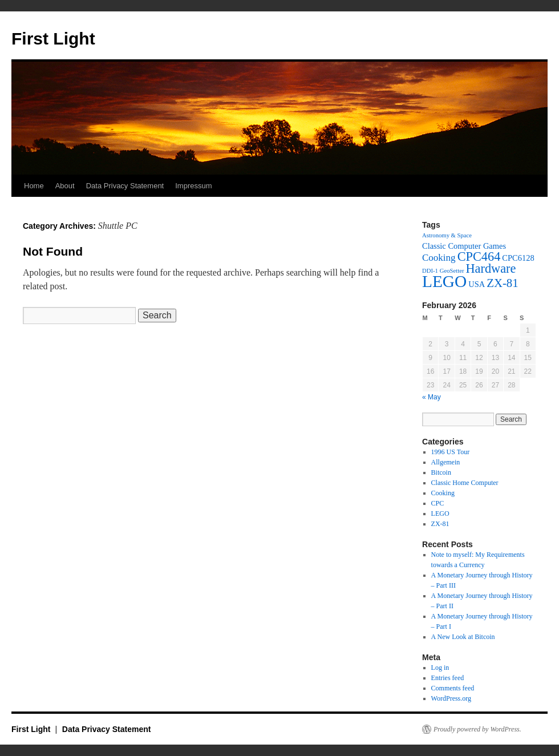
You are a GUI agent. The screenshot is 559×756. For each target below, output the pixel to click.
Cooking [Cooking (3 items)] (439, 258)
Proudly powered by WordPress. (477, 729)
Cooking (443, 493)
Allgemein (446, 462)
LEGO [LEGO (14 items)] (444, 281)
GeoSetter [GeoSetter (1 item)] (452, 271)
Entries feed (448, 678)
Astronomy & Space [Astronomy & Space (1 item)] (447, 235)
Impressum (193, 186)
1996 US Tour (451, 452)
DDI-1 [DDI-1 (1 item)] (430, 271)
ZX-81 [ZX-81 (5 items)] (503, 283)
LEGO (440, 514)
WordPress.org (451, 698)
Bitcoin (441, 472)
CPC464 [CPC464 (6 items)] (479, 256)
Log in (440, 668)
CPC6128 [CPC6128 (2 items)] (518, 258)
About (65, 186)
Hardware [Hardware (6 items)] (491, 268)
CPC (438, 503)
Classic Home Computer (465, 483)
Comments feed (453, 688)
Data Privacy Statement (125, 186)
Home (34, 186)
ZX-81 (440, 524)
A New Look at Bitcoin (463, 637)
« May (432, 397)
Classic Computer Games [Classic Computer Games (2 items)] (464, 246)
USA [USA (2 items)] (477, 284)
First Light (53, 39)
